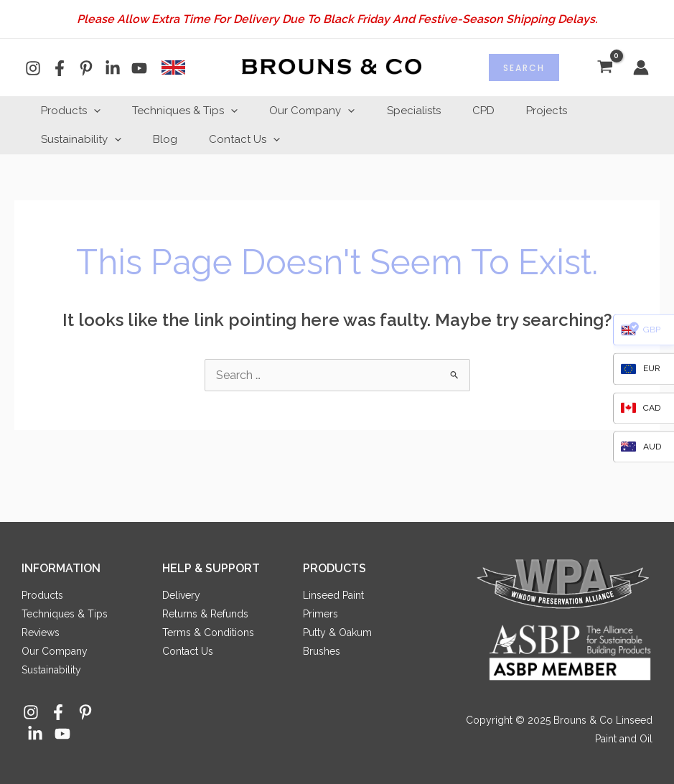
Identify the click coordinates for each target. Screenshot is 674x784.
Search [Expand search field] (524, 68)
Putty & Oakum (337, 633)
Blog (172, 139)
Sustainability (83, 139)
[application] (96, 111)
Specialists (428, 111)
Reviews (41, 633)
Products (73, 111)
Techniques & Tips (191, 111)
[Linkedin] (113, 68)
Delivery (181, 595)
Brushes (322, 651)
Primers (320, 614)
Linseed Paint (333, 595)
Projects (570, 111)
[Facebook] (60, 68)
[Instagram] (33, 68)
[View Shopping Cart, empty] (605, 68)
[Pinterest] (86, 68)
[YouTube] (139, 68)
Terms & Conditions (208, 633)
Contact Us (255, 139)
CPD (502, 111)
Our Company (323, 111)
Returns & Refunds (205, 614)
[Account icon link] (641, 67)
